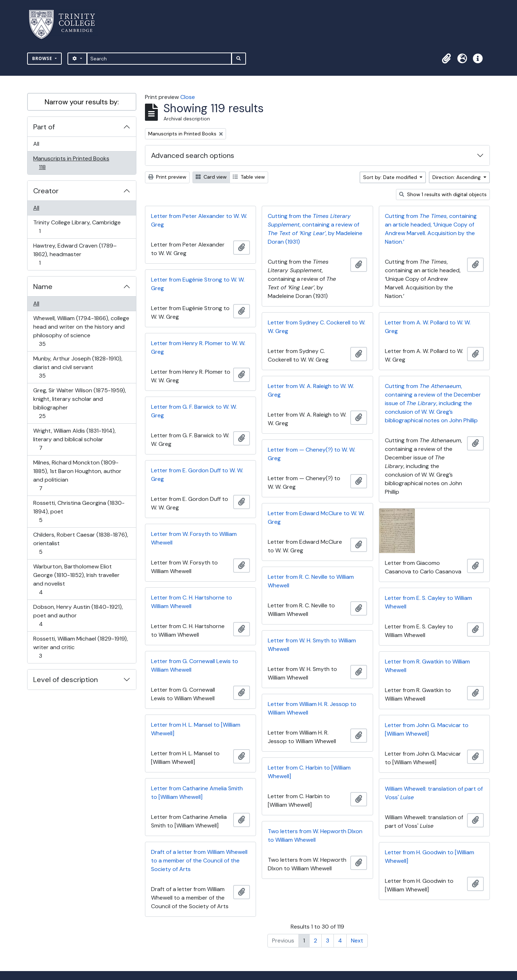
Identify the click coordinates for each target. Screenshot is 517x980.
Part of (44, 127)
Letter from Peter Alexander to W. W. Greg (199, 220)
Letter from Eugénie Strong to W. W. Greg (198, 284)
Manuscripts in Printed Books (71, 163)
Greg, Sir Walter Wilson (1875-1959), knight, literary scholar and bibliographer (79, 403)
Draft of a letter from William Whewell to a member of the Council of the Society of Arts (199, 860)
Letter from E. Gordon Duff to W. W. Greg (197, 475)
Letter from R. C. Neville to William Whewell (311, 581)
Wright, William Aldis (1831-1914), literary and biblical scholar (74, 439)
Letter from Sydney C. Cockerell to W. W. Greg (317, 327)
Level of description (66, 680)
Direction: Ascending (457, 177)
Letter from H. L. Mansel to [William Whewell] (196, 729)
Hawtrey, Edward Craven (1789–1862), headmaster (75, 254)
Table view (249, 177)
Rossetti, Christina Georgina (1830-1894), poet (79, 511)
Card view (211, 177)
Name (43, 287)
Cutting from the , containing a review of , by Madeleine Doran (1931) (315, 229)
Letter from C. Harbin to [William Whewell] (309, 772)
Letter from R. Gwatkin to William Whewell (427, 666)
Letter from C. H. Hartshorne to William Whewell (192, 602)
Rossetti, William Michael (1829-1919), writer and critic (80, 647)
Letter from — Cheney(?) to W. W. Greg (312, 454)
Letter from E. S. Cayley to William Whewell (428, 602)
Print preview (167, 177)
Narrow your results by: (82, 102)
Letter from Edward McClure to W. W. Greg (316, 518)
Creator (46, 191)
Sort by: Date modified (391, 177)
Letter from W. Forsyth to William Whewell (194, 538)
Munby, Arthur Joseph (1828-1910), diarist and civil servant (78, 367)
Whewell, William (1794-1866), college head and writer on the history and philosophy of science (81, 331)
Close (188, 97)
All (36, 144)
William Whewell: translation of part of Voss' (434, 793)
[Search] (159, 59)
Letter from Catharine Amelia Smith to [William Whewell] (197, 793)
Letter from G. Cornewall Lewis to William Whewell (195, 665)
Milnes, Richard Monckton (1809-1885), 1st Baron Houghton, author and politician (77, 475)
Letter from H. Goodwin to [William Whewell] (430, 857)
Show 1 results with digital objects (443, 194)
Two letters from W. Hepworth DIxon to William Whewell (315, 835)
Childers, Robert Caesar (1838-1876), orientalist (81, 543)
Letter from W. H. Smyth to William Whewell (312, 645)
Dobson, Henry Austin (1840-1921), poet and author (78, 615)
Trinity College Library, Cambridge (77, 227)
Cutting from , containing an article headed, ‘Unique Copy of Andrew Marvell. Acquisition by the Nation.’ (431, 229)
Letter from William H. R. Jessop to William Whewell (312, 708)
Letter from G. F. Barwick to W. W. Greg (194, 411)
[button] (446, 59)
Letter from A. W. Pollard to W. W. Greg (428, 327)
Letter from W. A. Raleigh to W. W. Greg (311, 390)
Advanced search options (193, 155)
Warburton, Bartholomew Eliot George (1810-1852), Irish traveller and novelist (76, 579)
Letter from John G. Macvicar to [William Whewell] (427, 729)
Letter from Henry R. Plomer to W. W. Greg (198, 347)
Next (357, 941)
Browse (43, 58)
